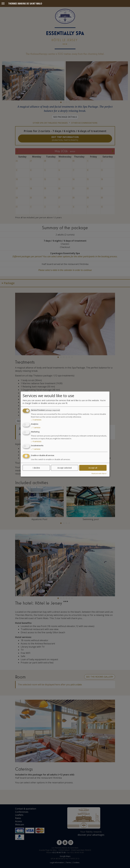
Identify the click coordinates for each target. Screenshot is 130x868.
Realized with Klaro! (99, 473)
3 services (36, 420)
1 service (36, 427)
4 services (36, 441)
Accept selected (65, 468)
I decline (36, 468)
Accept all (93, 468)
